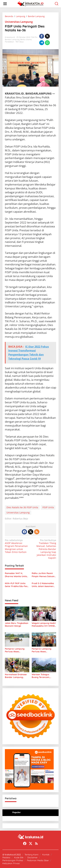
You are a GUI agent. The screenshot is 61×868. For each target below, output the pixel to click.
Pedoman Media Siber (38, 860)
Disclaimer (32, 857)
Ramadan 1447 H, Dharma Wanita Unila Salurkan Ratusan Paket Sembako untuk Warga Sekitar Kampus (17, 575)
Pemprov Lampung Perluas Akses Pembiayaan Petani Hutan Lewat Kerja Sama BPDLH (42, 650)
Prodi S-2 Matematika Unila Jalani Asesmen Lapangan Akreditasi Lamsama (43, 585)
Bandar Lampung (12, 39)
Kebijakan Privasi (11, 863)
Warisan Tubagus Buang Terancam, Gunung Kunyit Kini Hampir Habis (42, 676)
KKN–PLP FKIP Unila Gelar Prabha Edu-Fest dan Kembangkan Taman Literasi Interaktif (17, 585)
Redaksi (6, 857)
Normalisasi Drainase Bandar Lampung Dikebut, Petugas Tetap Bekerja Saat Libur (17, 676)
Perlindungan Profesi (13, 860)
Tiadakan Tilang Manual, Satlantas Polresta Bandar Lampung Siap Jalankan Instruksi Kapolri (44, 549)
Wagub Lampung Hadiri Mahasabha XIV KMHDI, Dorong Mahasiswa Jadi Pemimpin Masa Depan (44, 625)
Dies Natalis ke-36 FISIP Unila (22, 507)
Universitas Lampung (19, 22)
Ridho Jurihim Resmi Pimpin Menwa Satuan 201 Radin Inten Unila (43, 575)
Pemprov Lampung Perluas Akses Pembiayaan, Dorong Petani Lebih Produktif (16, 650)
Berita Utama (26, 39)
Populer (17, 812)
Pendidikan (9, 42)
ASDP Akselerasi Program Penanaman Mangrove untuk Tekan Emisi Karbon (17, 546)
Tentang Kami (31, 855)
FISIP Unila (48, 507)
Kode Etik (19, 857)
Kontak (46, 855)
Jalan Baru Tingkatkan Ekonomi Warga (17, 624)
